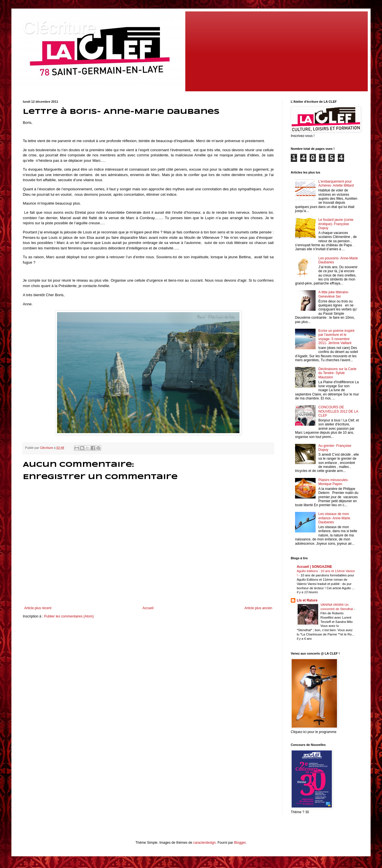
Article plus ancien (258, 608)
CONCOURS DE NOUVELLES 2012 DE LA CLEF (338, 411)
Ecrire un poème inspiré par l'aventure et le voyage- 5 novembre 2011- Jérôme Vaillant (337, 337)
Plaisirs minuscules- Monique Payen (334, 482)
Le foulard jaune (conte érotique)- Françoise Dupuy (336, 224)
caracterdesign (205, 843)
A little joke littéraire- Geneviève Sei (334, 294)
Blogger (240, 843)
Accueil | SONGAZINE (314, 567)
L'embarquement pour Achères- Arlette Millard (336, 183)
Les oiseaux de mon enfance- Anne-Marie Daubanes (334, 518)
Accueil (148, 608)
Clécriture (59, 28)
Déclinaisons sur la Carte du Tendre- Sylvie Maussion (337, 373)
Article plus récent (38, 608)
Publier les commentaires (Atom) (69, 616)
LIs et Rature (307, 600)
